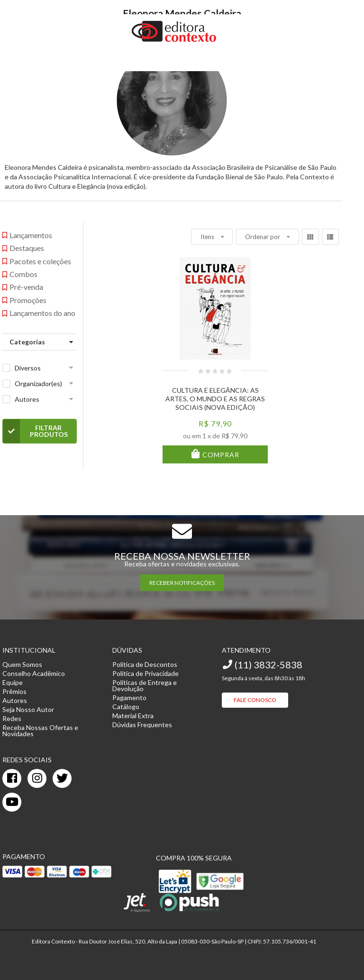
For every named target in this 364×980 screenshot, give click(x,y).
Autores (27, 399)
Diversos (28, 368)
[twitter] (62, 778)
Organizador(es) (38, 384)
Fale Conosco (255, 700)
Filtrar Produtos (35, 431)
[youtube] (12, 802)
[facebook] (12, 778)
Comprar (220, 455)
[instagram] (37, 778)
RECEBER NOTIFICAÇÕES (182, 583)
